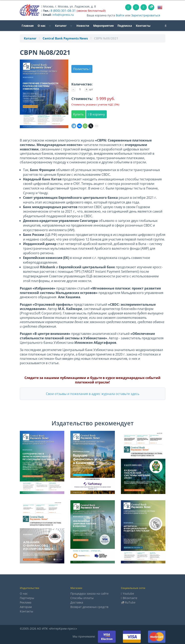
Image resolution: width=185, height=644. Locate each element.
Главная (28, 25)
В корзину (96, 114)
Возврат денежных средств (89, 607)
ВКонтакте (130, 598)
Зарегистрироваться (146, 15)
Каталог (64, 25)
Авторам (26, 607)
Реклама (26, 602)
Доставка (77, 602)
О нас (44, 25)
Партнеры (27, 598)
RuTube (130, 602)
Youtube (128, 593)
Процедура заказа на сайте (89, 593)
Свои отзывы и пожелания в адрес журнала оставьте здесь (93, 394)
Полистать (82, 69)
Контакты (143, 25)
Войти (120, 15)
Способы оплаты (82, 598)
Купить (78, 114)
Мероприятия (103, 25)
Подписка (125, 25)
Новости (83, 25)
